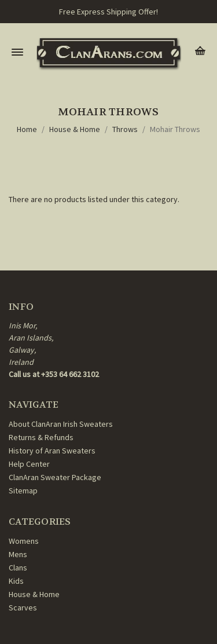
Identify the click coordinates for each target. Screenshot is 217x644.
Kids (16, 581)
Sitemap (23, 491)
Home (27, 129)
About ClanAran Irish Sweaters (61, 424)
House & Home (75, 129)
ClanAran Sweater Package (55, 477)
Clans (18, 568)
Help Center (29, 464)
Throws (125, 129)
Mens (18, 554)
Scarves (23, 608)
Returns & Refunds (41, 437)
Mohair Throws (175, 129)
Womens (24, 541)
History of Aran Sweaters (52, 451)
